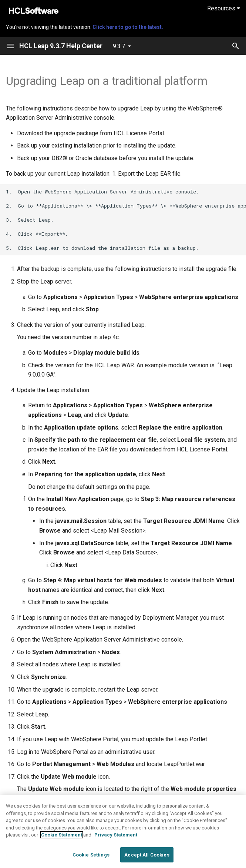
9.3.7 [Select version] (119, 46)
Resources (224, 8)
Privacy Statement (116, 840)
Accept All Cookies (147, 860)
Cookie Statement (62, 840)
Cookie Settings (91, 860)
